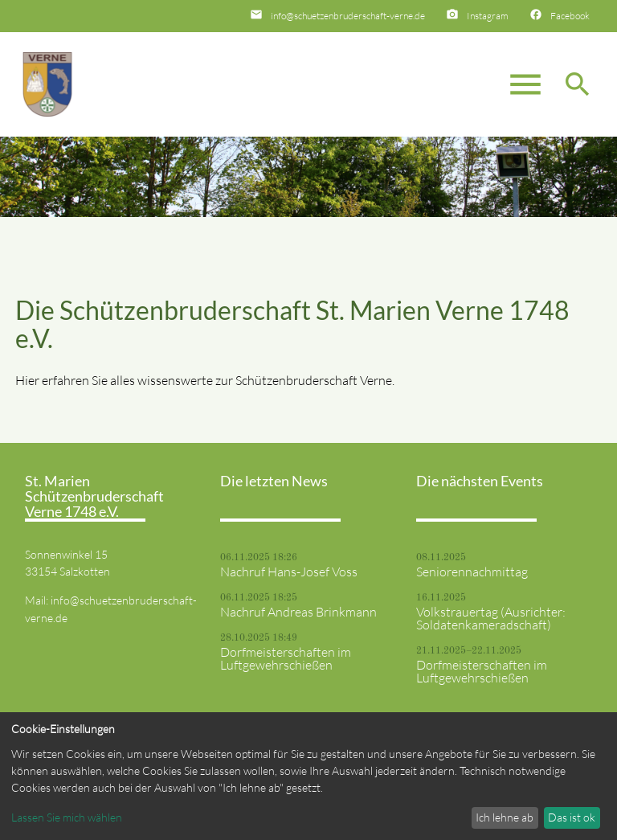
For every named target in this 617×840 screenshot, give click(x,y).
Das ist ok (572, 817)
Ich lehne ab (505, 817)
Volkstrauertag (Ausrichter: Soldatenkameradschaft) (491, 618)
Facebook (570, 16)
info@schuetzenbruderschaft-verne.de (348, 16)
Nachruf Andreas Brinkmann (298, 612)
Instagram (488, 16)
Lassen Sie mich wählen (67, 817)
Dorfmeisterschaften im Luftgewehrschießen (286, 658)
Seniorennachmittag (472, 572)
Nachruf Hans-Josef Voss (289, 572)
